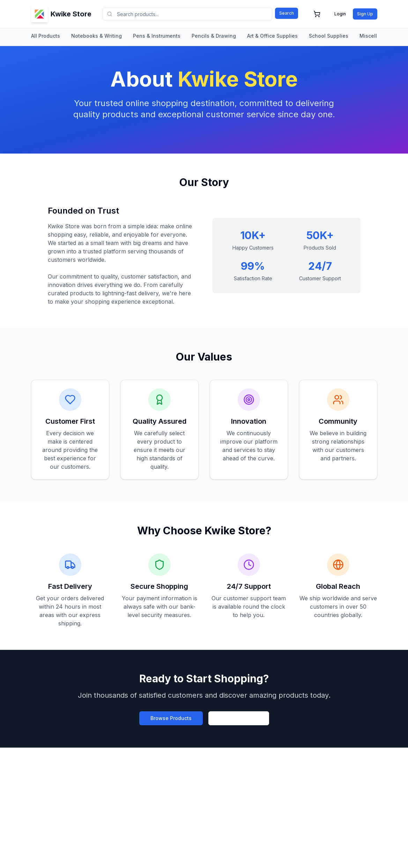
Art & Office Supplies (272, 36)
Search (287, 13)
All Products (46, 36)
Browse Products (171, 718)
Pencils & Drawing (214, 36)
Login (340, 14)
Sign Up (365, 14)
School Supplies (329, 36)
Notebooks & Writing (97, 36)
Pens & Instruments (157, 36)
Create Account (239, 718)
